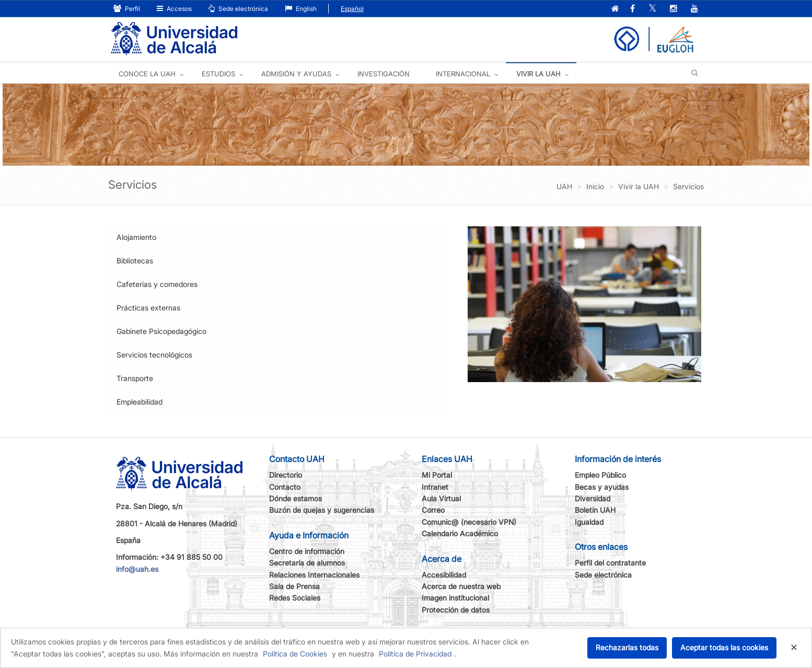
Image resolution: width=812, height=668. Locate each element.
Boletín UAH (595, 510)
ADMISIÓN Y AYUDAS (296, 74)
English (301, 9)
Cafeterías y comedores (157, 284)
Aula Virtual (441, 498)
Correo (433, 510)
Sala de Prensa (294, 586)
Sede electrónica (238, 9)
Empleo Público (600, 475)
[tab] (279, 237)
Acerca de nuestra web (461, 586)
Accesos (174, 9)
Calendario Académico (460, 533)
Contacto (285, 487)
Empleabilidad (140, 402)
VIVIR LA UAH (538, 74)
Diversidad (593, 498)
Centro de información (307, 551)
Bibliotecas (135, 261)
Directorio (286, 475)
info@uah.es (137, 569)
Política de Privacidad (415, 654)
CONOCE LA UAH (147, 74)
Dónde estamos (295, 498)
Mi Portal (437, 475)
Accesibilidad (444, 575)
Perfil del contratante (610, 563)
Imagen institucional (455, 598)
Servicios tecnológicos (154, 355)
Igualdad (589, 522)
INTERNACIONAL (463, 74)
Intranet (435, 487)
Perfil (127, 9)
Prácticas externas (148, 308)
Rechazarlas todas (627, 647)
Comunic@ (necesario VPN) (469, 522)
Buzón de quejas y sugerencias (322, 510)
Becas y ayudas (602, 487)
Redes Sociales (295, 598)
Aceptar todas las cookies (724, 647)
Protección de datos (456, 610)
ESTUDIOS (218, 74)
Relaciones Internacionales (314, 575)
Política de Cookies (295, 654)
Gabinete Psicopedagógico (161, 331)
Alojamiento (136, 237)
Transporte (135, 378)
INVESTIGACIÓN (384, 74)
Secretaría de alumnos (307, 563)
